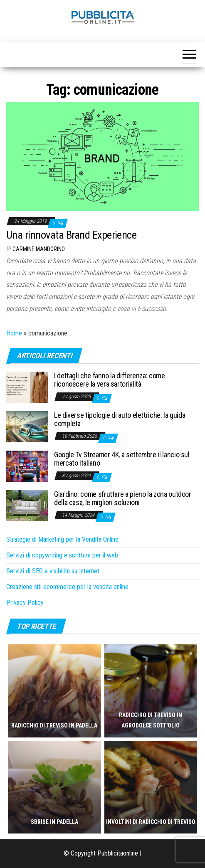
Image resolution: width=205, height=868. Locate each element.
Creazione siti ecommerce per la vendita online (67, 587)
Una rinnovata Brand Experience (71, 235)
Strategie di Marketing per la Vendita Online (62, 539)
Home (14, 333)
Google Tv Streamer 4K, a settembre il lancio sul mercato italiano (122, 459)
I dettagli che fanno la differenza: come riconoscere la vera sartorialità (110, 380)
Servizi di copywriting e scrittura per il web (62, 555)
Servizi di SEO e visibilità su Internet (53, 571)
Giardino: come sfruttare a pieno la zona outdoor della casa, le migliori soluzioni (123, 498)
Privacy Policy (25, 603)
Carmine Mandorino (39, 249)
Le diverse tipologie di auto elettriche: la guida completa (120, 419)
